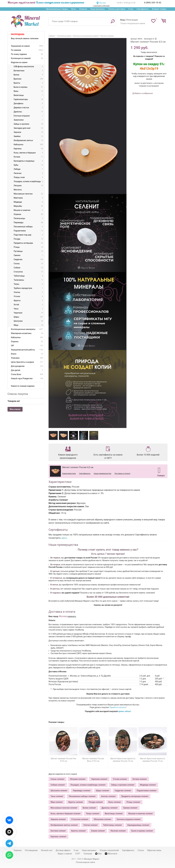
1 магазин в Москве (101, 6)
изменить (72, 616)
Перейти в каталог (118, 707)
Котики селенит (140, 779)
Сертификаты (143, 9)
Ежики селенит (98, 831)
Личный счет (47, 850)
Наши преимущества (102, 473)
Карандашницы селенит (138, 825)
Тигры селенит (93, 814)
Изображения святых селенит (64, 825)
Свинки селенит (130, 808)
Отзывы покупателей (109, 850)
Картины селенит (58, 837)
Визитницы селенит (114, 814)
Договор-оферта (63, 850)
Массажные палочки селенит (64, 808)
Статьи (141, 850)
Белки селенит (89, 808)
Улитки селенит (91, 825)
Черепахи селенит (99, 779)
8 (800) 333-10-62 (153, 3)
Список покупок (18, 394)
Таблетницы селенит (113, 825)
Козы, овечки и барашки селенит (66, 814)
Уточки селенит (120, 779)
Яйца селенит (57, 802)
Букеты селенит (78, 831)
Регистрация (132, 20)
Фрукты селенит (76, 802)
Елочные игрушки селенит (129, 819)
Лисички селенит (118, 831)
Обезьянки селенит (103, 819)
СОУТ (78, 854)
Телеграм (88, 854)
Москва (102, 3)
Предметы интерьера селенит (135, 796)
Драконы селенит (110, 808)
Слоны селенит (57, 779)
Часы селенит (57, 796)
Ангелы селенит (108, 796)
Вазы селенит (115, 802)
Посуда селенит (96, 802)
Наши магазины (98, 9)
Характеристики (69, 473)
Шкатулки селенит (59, 791)
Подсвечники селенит (147, 791)
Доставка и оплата (122, 473)
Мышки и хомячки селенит (140, 814)
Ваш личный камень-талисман (25, 38)
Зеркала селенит (58, 819)
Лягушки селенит (78, 779)
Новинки (83, 9)
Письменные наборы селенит (82, 796)
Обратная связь (154, 850)
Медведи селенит (148, 785)
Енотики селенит (58, 831)
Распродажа (18, 34)
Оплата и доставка (117, 9)
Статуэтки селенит (80, 819)
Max (99, 854)
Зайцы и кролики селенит (123, 785)
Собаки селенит (58, 785)
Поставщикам (31, 850)
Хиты (73, 9)
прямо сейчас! (125, 711)
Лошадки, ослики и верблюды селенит (88, 785)
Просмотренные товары (57, 9)
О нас (131, 9)
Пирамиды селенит (82, 791)
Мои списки (15, 409)
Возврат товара (159, 9)
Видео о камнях (65, 854)
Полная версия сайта (85, 862)
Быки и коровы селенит (142, 831)
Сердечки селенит (123, 791)
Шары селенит (103, 791)
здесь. (65, 538)
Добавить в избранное (142, 93)
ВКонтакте (111, 854)
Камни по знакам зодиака (23, 386)
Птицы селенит (133, 802)
